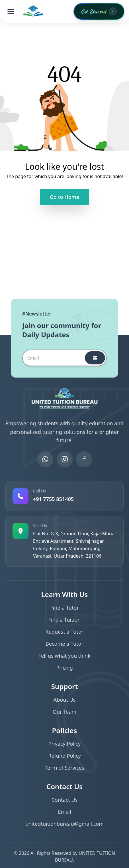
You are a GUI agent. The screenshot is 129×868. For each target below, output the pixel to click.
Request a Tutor (64, 632)
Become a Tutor (64, 644)
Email (64, 812)
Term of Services (64, 768)
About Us (65, 700)
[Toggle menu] (11, 11)
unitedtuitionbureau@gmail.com (64, 824)
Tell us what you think (64, 656)
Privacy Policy (65, 744)
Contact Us (65, 800)
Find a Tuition (65, 620)
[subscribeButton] (95, 358)
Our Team (64, 712)
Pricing (64, 668)
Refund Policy (64, 756)
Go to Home (64, 197)
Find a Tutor (64, 608)
